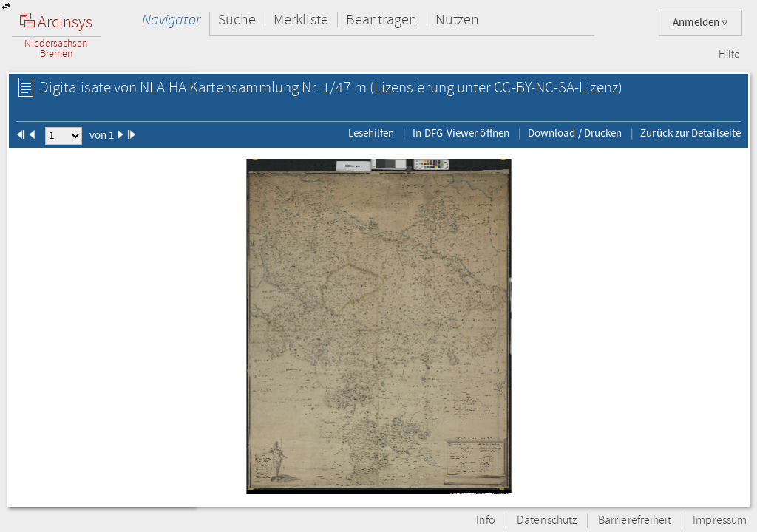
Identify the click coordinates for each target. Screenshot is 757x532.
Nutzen (457, 20)
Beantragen (382, 20)
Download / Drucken (575, 133)
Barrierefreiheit (635, 521)
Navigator (171, 20)
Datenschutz (547, 521)
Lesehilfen (371, 133)
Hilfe (729, 55)
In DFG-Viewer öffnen (461, 133)
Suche (237, 20)
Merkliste (301, 20)
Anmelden (700, 23)
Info (486, 521)
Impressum (720, 521)
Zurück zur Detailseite (690, 133)
